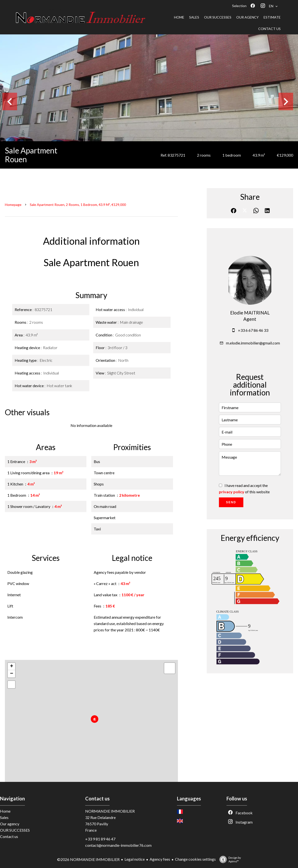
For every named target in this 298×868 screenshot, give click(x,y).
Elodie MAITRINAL (250, 313)
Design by (229, 859)
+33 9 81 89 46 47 (100, 839)
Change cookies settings (195, 859)
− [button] (12, 674)
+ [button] (12, 666)
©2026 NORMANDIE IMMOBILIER (88, 859)
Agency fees (160, 859)
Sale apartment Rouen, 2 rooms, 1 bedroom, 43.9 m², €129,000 (78, 205)
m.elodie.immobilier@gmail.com (253, 343)
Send (231, 502)
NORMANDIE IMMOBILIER (110, 811)
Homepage (13, 205)
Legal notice (135, 859)
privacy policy (232, 492)
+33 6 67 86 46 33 (253, 330)
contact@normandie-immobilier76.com (118, 845)
